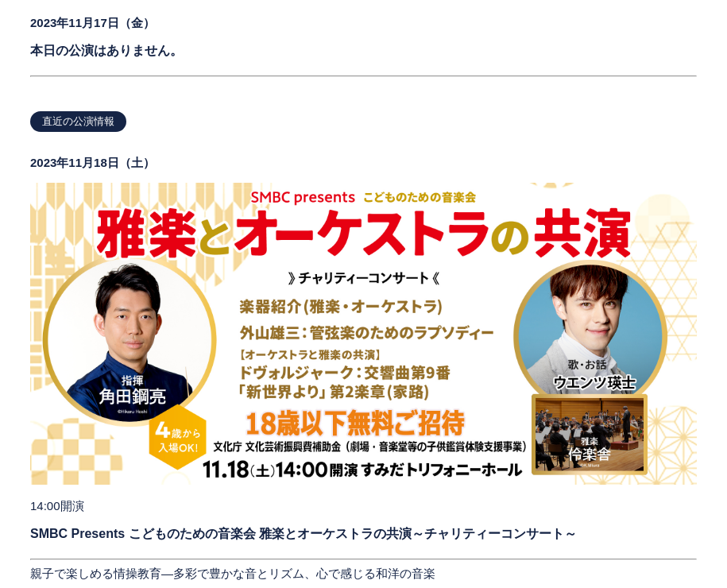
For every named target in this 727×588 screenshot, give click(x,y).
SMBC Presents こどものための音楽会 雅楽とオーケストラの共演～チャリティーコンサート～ (304, 534)
